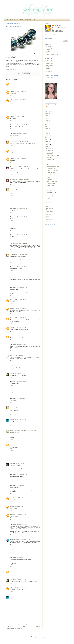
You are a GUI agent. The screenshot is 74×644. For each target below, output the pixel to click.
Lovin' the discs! (51, 161)
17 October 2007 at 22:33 (20, 300)
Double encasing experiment (53, 165)
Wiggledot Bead (49, 64)
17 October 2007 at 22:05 (24, 254)
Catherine (12, 300)
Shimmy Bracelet (50, 65)
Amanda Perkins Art (50, 205)
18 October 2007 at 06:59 (21, 373)
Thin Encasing (49, 62)
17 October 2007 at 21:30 (24, 189)
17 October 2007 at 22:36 (20, 318)
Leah (11, 571)
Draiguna (48, 210)
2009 (48, 143)
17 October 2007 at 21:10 (24, 167)
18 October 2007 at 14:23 (21, 549)
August (49, 197)
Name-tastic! (50, 154)
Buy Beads (20, 19)
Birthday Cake (50, 174)
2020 (48, 123)
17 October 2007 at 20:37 (20, 100)
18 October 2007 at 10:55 (21, 485)
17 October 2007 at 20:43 (20, 117)
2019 (48, 124)
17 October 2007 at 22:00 (21, 225)
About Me (13, 19)
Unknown (12, 83)
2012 (48, 137)
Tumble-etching (49, 67)
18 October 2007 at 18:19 (20, 588)
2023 (48, 117)
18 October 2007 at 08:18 (21, 390)
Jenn (11, 355)
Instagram (48, 51)
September (50, 195)
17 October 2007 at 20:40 (21, 108)
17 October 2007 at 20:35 (20, 91)
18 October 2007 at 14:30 (21, 557)
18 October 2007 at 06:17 (21, 365)
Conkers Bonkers (51, 176)
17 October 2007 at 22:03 (21, 243)
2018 (48, 126)
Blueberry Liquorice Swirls (53, 170)
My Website (28, 19)
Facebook (48, 50)
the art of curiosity (14, 167)
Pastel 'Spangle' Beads (52, 191)
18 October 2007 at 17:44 (21, 579)
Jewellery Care (49, 72)
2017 (48, 128)
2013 (48, 136)
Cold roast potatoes (51, 183)
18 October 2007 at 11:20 (19, 498)
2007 (48, 147)
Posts (48, 104)
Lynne (11, 498)
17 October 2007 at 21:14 (24, 179)
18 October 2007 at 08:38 (24, 407)
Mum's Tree (50, 157)
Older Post (38, 626)
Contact (35, 19)
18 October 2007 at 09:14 (31, 430)
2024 (48, 115)
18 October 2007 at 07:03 (21, 382)
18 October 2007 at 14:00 (25, 539)
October (49, 152)
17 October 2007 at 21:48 (21, 217)
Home (6, 19)
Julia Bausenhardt (50, 213)
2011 (48, 139)
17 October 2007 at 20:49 (24, 142)
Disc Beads (50, 163)
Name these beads (14, 26)
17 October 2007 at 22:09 (21, 267)
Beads (11, 75)
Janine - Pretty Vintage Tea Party (17, 430)
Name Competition (16, 75)
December (50, 148)
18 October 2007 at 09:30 (20, 444)
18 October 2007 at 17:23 (18, 571)
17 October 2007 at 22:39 (20, 328)
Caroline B (12, 373)
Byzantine (12, 444)
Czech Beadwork (50, 208)
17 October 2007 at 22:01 (21, 235)
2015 (48, 132)
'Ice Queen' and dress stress (53, 167)
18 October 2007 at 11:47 (20, 515)
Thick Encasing (49, 60)
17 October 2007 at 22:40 (20, 336)
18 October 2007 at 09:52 (21, 463)
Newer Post (9, 626)
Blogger (46, 637)
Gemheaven (13, 463)
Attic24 (48, 207)
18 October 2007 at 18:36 (20, 596)
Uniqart (48, 216)
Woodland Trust (49, 218)
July (48, 199)
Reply (11, 87)
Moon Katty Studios (15, 539)
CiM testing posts (50, 78)
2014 (48, 134)
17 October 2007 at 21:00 (20, 159)
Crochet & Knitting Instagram (52, 55)
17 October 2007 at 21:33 (21, 200)
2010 (48, 141)
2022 (48, 119)
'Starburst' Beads (51, 185)
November (50, 150)
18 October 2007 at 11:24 (19, 506)
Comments (49, 107)
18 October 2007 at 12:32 (21, 524)
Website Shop (49, 48)
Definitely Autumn (51, 169)
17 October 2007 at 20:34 (20, 83)
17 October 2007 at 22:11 (21, 275)
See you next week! (51, 159)
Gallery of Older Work (51, 53)
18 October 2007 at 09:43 (21, 455)
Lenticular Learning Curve (53, 189)
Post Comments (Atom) (17, 628)
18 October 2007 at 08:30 (21, 398)
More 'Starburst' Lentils (52, 182)
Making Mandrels (50, 70)
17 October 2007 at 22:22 (21, 287)
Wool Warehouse (50, 220)
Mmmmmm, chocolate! (52, 193)
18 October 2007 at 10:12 (21, 474)
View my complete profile (50, 35)
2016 (48, 130)
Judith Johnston (49, 211)
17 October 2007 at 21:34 (21, 208)
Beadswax (48, 68)
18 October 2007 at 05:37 (18, 355)
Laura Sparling (13, 142)
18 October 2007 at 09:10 (20, 419)
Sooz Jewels (49, 215)
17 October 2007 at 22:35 (20, 308)
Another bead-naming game (53, 156)
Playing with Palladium (52, 187)
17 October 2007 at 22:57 (21, 344)
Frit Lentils (49, 180)
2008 (48, 145)
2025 (48, 113)
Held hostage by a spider (52, 178)
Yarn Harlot (48, 221)
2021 (48, 121)
